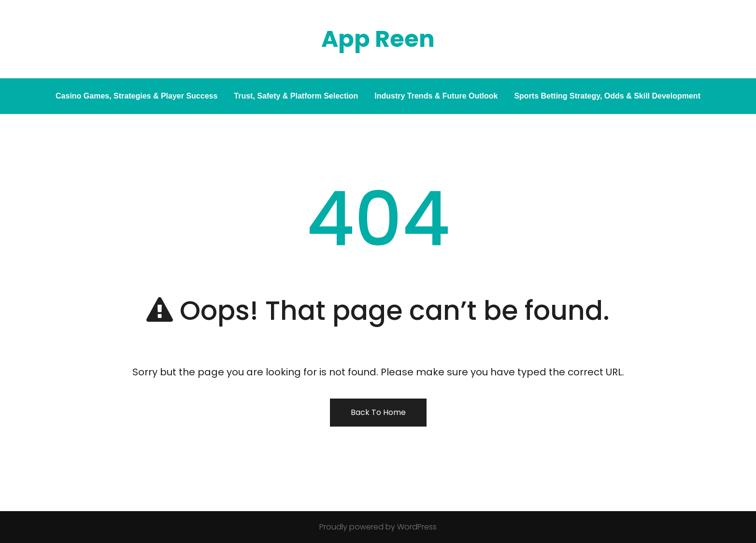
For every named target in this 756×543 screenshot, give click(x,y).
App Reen (378, 39)
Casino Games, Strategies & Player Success (136, 96)
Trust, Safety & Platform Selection (296, 96)
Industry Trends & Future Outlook (436, 96)
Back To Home (378, 412)
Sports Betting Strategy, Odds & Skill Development (607, 96)
